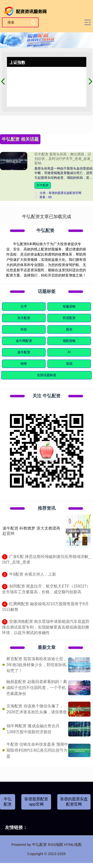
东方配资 (24, 318)
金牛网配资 (24, 341)
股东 (69, 329)
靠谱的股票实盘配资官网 (74, 802)
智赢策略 (69, 306)
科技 (24, 329)
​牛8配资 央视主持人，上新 (33, 574)
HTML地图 (73, 845)
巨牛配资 (43, 185)
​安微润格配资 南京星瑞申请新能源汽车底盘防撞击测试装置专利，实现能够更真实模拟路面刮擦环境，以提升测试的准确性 (46, 627)
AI (69, 352)
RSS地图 (55, 845)
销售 (24, 364)
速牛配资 (24, 352)
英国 (69, 364)
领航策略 (69, 341)
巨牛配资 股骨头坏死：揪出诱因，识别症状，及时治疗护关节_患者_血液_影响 (63, 159)
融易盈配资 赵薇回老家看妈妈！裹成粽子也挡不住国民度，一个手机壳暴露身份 (36, 688)
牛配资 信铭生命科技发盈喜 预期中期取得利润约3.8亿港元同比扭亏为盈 (37, 750)
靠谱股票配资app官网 (36, 802)
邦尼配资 (69, 318)
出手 (24, 306)
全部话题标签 (47, 375)
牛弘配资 (8, 802)
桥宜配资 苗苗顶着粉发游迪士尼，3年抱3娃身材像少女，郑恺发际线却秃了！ (37, 665)
